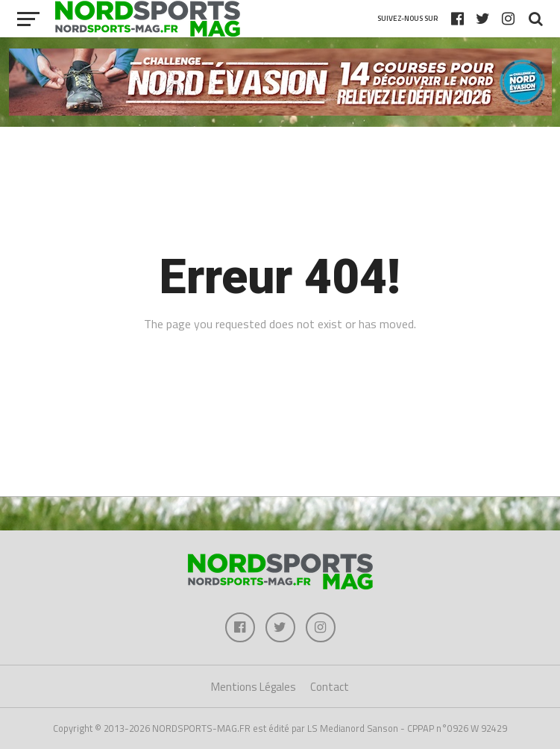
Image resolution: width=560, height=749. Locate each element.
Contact (330, 687)
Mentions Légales (254, 687)
